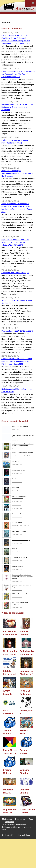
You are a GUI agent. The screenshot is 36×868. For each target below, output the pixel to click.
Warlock (9, 549)
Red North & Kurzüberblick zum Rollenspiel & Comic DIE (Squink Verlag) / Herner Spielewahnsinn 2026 (11, 633)
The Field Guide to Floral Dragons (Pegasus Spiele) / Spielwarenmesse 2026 (27, 633)
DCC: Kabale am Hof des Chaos (16, 594)
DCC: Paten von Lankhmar (14, 532)
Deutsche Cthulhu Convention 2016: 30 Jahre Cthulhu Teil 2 (9, 791)
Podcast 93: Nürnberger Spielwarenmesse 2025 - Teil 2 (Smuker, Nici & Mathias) (18, 173)
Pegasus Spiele (16, 430)
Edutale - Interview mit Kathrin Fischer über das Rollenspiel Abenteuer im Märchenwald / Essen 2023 (17, 361)
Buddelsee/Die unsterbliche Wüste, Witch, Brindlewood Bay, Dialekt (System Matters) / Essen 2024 (27, 652)
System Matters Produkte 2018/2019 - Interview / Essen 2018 (9, 771)
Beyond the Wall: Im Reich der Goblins (17, 514)
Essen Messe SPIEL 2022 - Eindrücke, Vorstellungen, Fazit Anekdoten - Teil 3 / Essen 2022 (10, 751)
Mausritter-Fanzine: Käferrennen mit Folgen (17, 586)
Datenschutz (20, 819)
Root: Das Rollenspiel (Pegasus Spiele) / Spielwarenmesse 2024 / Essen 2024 (27, 692)
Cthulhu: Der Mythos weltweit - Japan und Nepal (18, 436)
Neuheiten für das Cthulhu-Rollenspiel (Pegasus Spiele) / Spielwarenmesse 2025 (11, 652)
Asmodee (14, 456)
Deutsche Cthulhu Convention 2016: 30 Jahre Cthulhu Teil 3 (26, 771)
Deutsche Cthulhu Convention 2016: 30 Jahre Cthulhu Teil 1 (26, 791)
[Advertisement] (18, 18)
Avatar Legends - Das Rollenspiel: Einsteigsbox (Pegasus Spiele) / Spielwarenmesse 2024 (11, 692)
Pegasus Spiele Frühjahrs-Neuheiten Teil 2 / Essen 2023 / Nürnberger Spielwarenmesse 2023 (27, 732)
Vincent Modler (27, 456)
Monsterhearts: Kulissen (13, 470)
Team (31, 819)
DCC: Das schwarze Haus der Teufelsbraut (15, 604)
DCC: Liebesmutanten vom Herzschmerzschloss (14, 498)
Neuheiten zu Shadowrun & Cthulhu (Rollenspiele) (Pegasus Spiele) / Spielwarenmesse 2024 (27, 672)
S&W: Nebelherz (11, 505)
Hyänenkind (10, 488)
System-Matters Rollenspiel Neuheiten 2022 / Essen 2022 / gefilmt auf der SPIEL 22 (10, 732)
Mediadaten (7, 819)
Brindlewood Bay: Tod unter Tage (16, 540)
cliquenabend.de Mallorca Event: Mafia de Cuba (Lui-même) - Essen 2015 (11, 811)
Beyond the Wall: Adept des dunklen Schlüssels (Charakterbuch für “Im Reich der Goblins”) (18, 577)
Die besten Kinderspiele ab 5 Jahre (16, 835)
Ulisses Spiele (20, 456)
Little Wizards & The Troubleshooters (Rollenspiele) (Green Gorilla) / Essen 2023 (11, 712)
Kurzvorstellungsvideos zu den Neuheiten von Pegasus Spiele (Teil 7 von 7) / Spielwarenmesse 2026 (18, 74)
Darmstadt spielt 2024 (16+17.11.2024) (17, 331)
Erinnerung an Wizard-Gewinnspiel (15, 273)
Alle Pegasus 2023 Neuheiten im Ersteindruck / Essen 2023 (26, 712)
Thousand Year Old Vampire (14, 558)
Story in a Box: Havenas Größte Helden (17, 453)
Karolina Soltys (26, 526)
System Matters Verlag (17, 465)
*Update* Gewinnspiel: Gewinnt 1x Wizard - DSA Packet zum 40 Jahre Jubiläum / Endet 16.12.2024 (16, 242)
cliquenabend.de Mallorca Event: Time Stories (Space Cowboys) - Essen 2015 (27, 811)
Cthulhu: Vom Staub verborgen (15, 427)
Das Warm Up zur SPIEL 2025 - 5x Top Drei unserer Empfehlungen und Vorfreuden (17, 107)
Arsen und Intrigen (12, 523)
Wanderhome (11, 462)
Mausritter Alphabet (12, 567)
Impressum (10, 822)
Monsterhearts (11, 479)
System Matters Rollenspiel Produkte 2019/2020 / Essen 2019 (26, 751)
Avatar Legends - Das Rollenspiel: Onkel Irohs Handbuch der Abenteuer (18, 445)
